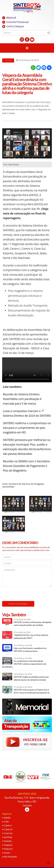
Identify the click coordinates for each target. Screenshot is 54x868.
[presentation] (24, 594)
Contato (27, 805)
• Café (5, 821)
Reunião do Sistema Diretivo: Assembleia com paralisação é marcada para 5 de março (22, 399)
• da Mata (7, 837)
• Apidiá (6, 818)
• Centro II (7, 829)
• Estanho (7, 841)
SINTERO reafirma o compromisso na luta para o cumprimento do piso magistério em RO (27, 428)
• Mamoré (7, 849)
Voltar (8, 60)
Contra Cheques (13, 26)
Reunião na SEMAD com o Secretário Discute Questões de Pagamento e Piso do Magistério (26, 466)
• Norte (6, 853)
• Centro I (7, 825)
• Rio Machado (10, 857)
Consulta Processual (15, 22)
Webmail (9, 18)
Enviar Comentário (18, 604)
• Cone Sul (7, 833)
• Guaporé (7, 845)
